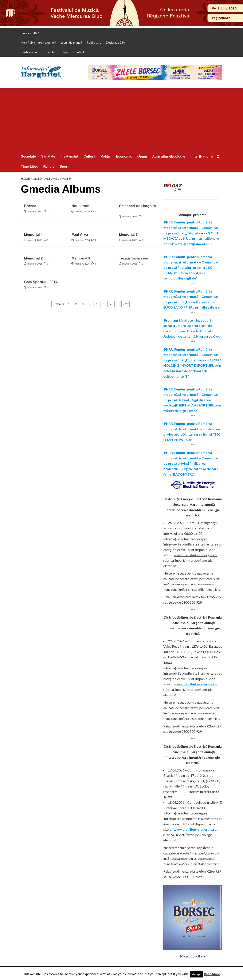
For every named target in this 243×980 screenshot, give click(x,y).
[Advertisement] (121, 120)
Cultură (89, 156)
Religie (49, 166)
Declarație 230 (115, 42)
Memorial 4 (33, 235)
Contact (79, 52)
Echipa (64, 52)
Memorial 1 (81, 258)
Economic (124, 156)
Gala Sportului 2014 (41, 282)
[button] (220, 157)
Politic (106, 156)
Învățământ (69, 156)
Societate (28, 156)
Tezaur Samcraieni (135, 258)
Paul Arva (80, 235)
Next (126, 304)
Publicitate (94, 42)
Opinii (142, 156)
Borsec (30, 206)
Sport (64, 166)
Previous (58, 304)
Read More (212, 974)
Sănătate (48, 156)
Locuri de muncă (71, 42)
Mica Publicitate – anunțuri (38, 42)
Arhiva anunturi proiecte (39, 52)
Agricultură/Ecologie (169, 156)
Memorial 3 (128, 235)
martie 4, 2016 (35, 211)
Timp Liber (30, 166)
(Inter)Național (202, 156)
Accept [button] (197, 974)
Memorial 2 (33, 258)
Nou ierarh (80, 206)
